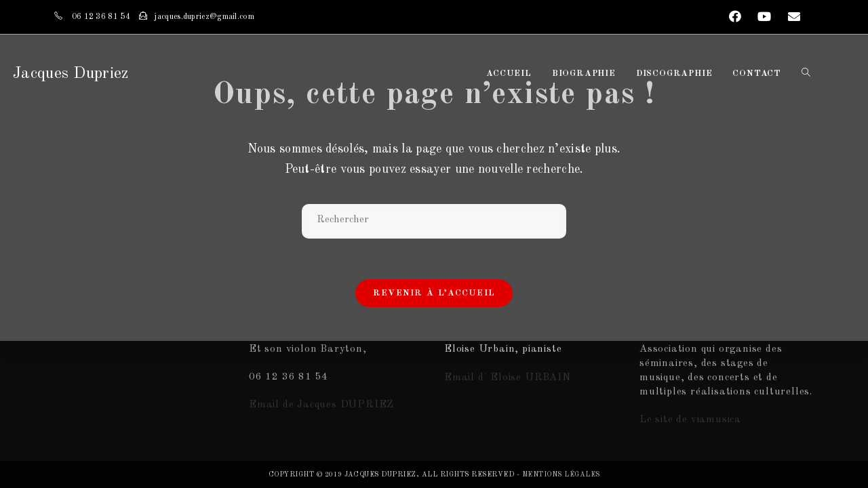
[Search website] (806, 74)
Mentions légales (561, 474)
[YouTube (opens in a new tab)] (765, 17)
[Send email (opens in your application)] (790, 17)
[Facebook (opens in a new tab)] (736, 17)
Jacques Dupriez (71, 74)
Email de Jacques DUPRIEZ (321, 405)
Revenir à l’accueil (434, 293)
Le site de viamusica (690, 420)
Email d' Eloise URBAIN (508, 378)
